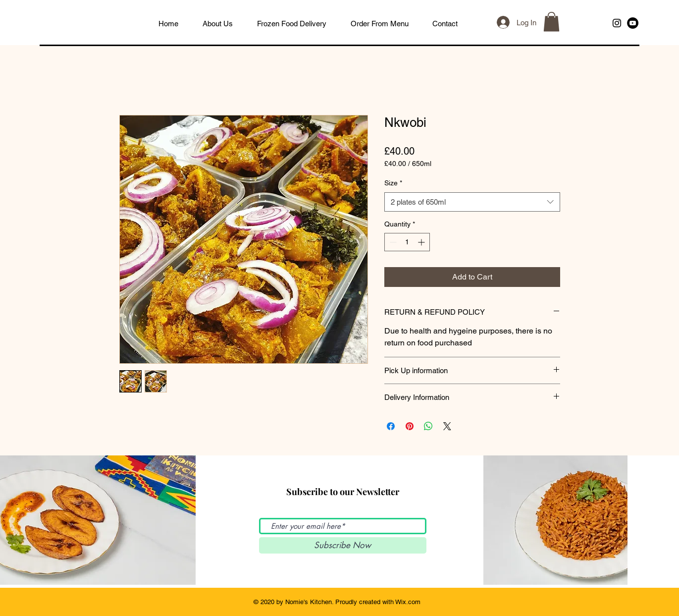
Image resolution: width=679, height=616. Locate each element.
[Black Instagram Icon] (617, 23)
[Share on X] (447, 426)
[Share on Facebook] (391, 426)
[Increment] (422, 242)
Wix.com (408, 602)
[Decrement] (392, 242)
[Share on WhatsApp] (428, 426)
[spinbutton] (407, 242)
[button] (551, 22)
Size (393, 183)
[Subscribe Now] (343, 545)
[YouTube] (633, 23)
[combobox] (472, 202)
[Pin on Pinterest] (410, 426)
